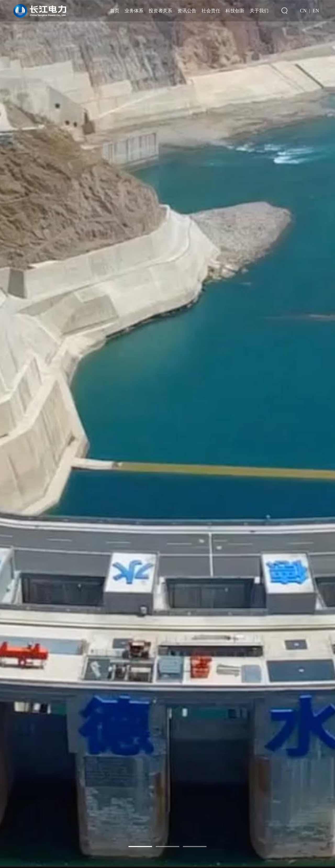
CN (303, 11)
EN (316, 11)
